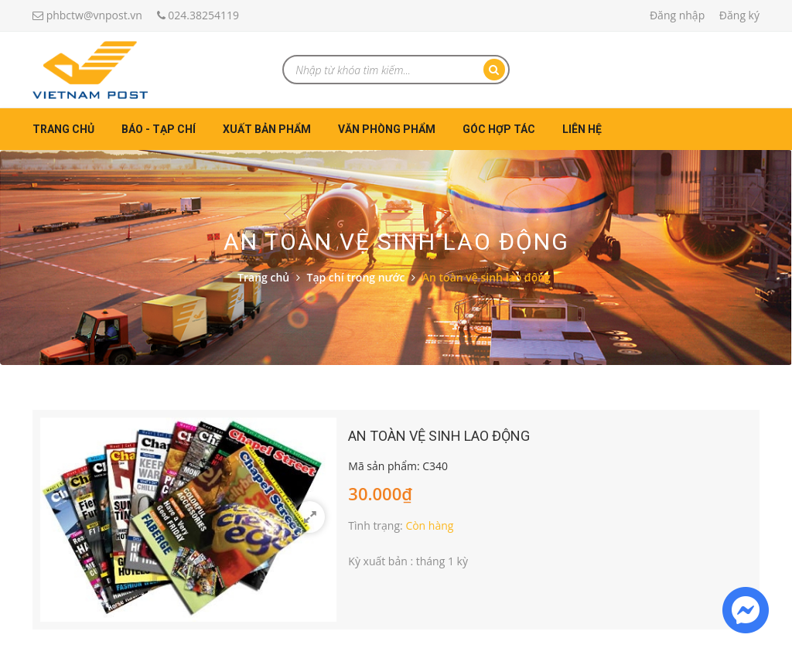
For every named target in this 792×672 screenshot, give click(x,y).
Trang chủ (63, 129)
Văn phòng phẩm (387, 129)
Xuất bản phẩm (267, 129)
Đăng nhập (677, 15)
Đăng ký (739, 15)
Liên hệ (582, 129)
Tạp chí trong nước (355, 277)
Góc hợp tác (499, 129)
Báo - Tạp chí (159, 129)
